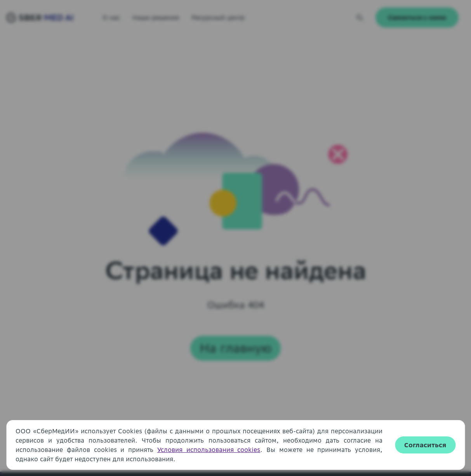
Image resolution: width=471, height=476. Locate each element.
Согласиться (425, 445)
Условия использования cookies (209, 450)
